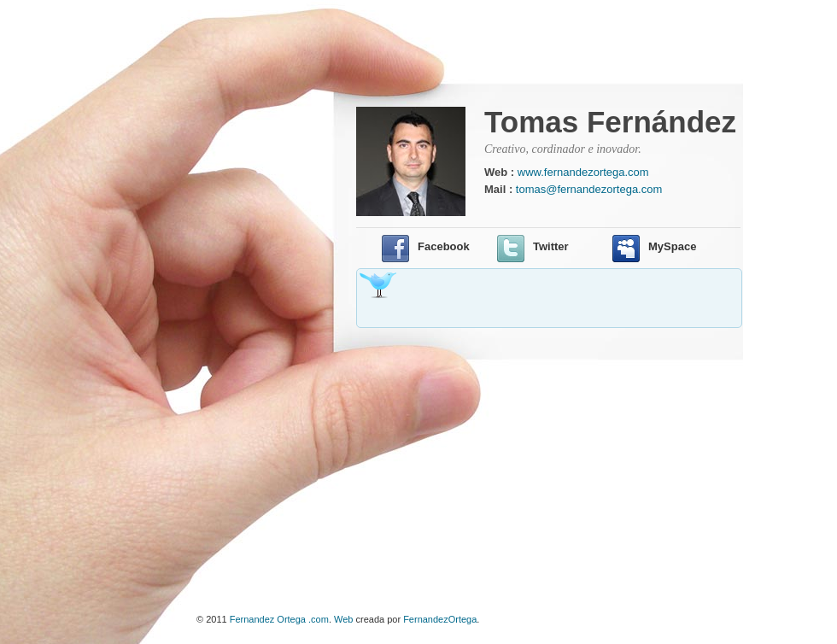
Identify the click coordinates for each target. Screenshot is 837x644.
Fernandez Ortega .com (279, 619)
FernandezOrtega (440, 619)
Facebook (444, 246)
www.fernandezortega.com (583, 172)
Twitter (551, 246)
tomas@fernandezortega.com (589, 189)
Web (343, 619)
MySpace (672, 246)
